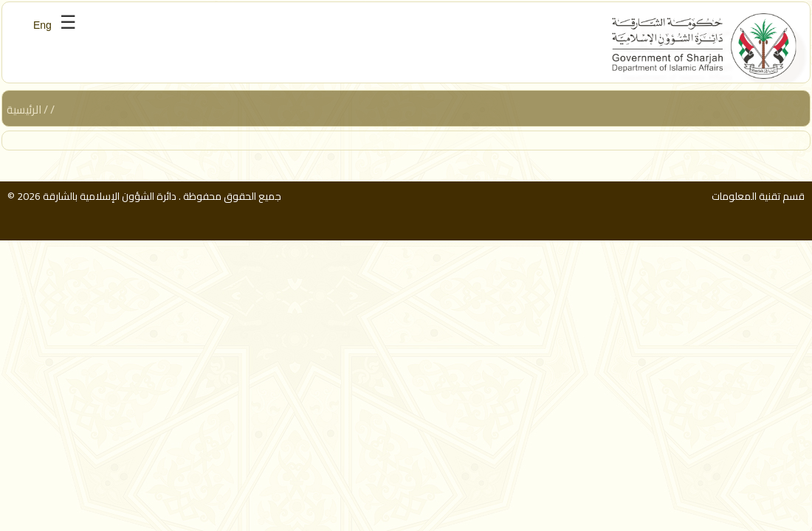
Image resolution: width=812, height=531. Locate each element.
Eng (42, 25)
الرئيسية (25, 110)
